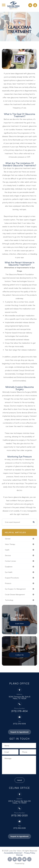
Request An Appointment (19, 732)
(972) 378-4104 (19, 711)
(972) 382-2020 (19, 815)
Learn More (19, 623)
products (8, 583)
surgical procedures (12, 578)
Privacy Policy (29, 853)
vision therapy (10, 544)
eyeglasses (9, 567)
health (7, 550)
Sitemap (19, 855)
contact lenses (10, 561)
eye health (9, 572)
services (8, 555)
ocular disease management (15, 594)
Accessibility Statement (13, 853)
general (8, 539)
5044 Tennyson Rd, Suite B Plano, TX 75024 (20, 698)
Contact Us (19, 655)
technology (9, 600)
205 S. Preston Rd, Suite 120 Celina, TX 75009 (19, 802)
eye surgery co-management (15, 589)
